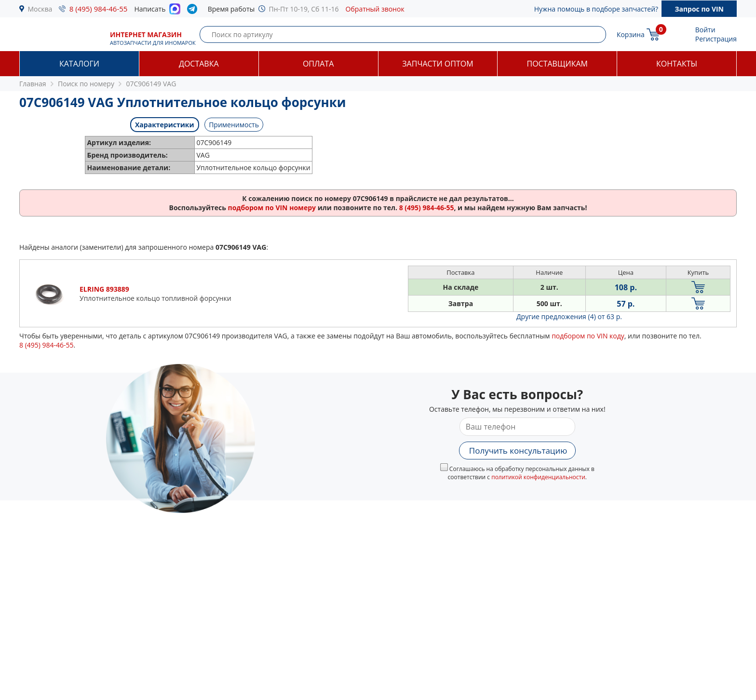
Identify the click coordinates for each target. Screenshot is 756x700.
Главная (33, 84)
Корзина (631, 34)
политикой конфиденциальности (538, 477)
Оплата (318, 64)
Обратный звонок (375, 9)
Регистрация (716, 39)
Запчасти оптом (438, 64)
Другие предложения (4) (569, 316)
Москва (40, 9)
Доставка (199, 64)
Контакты (677, 64)
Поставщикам (557, 64)
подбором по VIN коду (588, 336)
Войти (705, 30)
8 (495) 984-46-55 (99, 9)
